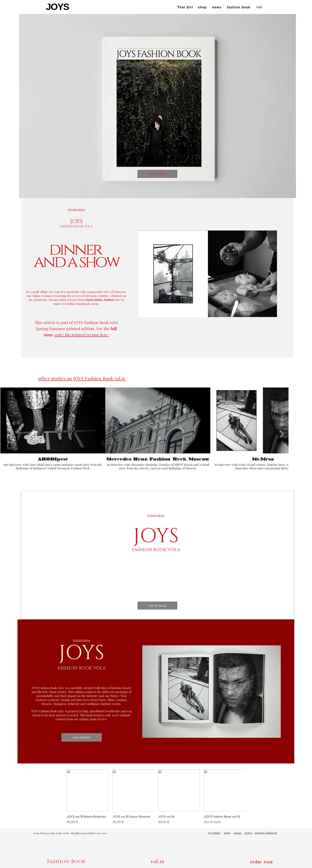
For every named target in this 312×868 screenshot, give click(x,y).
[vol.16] (158, 861)
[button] (262, 7)
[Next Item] (270, 274)
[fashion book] (239, 7)
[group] (156, 797)
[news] (217, 7)
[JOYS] (58, 7)
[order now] (262, 862)
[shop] (203, 7)
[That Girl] (186, 7)
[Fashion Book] (67, 862)
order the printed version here (81, 335)
